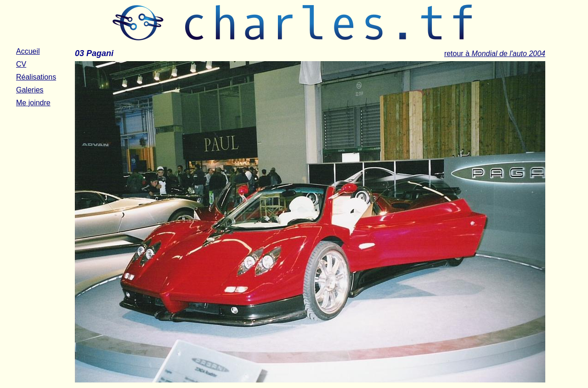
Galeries (30, 90)
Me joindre (33, 103)
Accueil (28, 51)
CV (21, 64)
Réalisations (36, 77)
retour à (495, 54)
